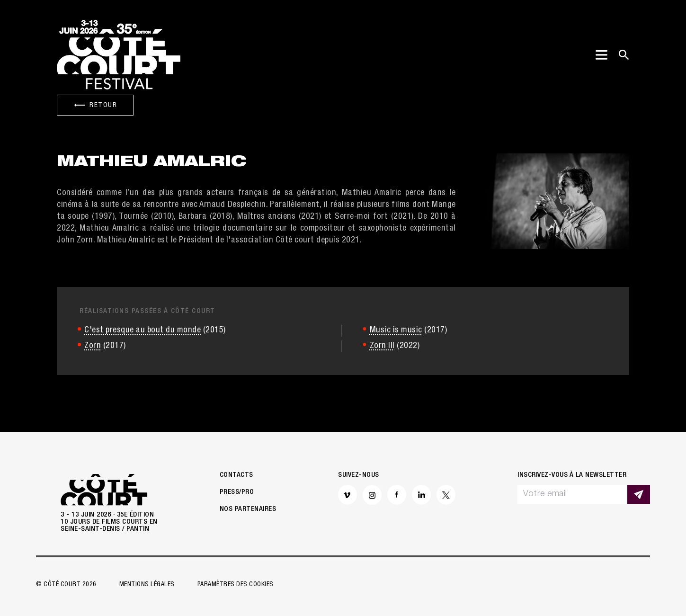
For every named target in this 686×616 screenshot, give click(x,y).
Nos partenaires (248, 509)
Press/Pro (237, 492)
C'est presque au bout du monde (143, 330)
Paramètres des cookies (236, 585)
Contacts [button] (236, 475)
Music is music (396, 330)
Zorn (93, 346)
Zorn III (382, 346)
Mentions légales (147, 585)
